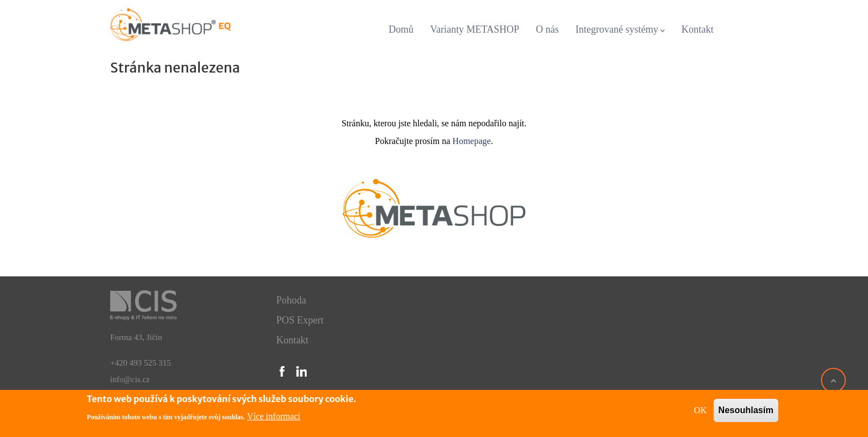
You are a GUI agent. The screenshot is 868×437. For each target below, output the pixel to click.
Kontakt (697, 29)
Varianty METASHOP (475, 29)
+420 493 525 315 (141, 363)
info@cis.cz (130, 379)
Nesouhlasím (746, 410)
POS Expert (300, 320)
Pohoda (291, 300)
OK (700, 410)
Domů (401, 29)
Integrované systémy (620, 30)
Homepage (471, 141)
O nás (547, 29)
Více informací (273, 416)
